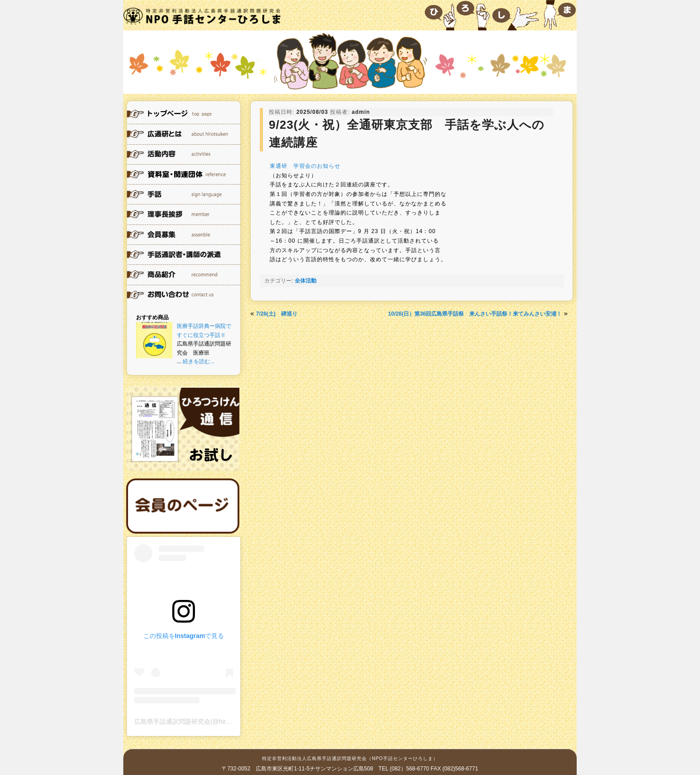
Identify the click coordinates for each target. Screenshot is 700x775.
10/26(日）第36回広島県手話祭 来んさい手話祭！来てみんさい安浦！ (475, 314)
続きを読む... (199, 361)
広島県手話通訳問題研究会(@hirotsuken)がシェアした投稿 (218, 721)
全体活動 (306, 281)
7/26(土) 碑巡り (277, 314)
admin (361, 112)
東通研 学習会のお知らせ (305, 166)
